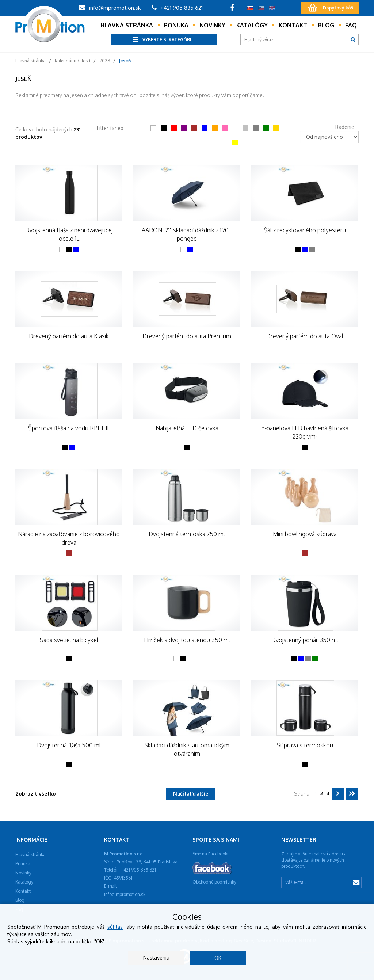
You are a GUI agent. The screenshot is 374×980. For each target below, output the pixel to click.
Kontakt (293, 25)
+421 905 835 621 (177, 8)
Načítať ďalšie (191, 794)
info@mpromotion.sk (110, 8)
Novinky (212, 25)
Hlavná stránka (127, 25)
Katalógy (252, 25)
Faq (351, 25)
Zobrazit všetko (36, 794)
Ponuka (176, 25)
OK (218, 958)
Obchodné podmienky (214, 882)
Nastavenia (156, 958)
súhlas (115, 927)
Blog (326, 25)
